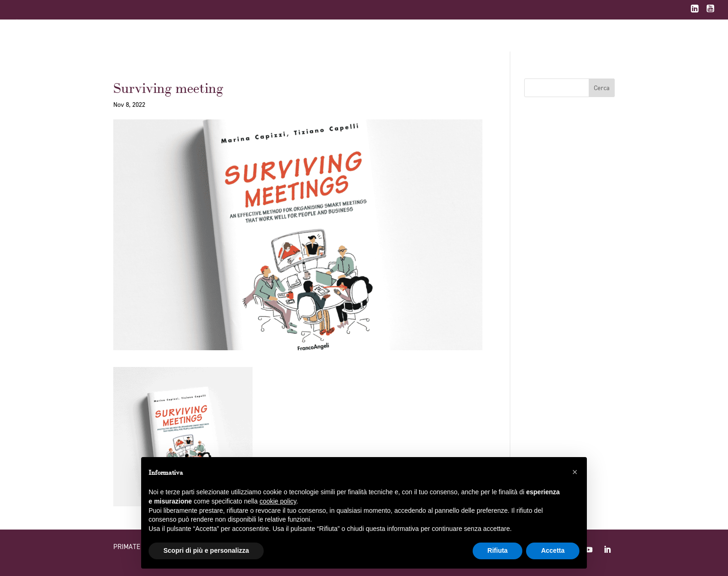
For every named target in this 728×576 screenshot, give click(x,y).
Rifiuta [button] (498, 550)
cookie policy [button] (278, 501)
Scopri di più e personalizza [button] (206, 550)
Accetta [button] (553, 550)
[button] (575, 472)
